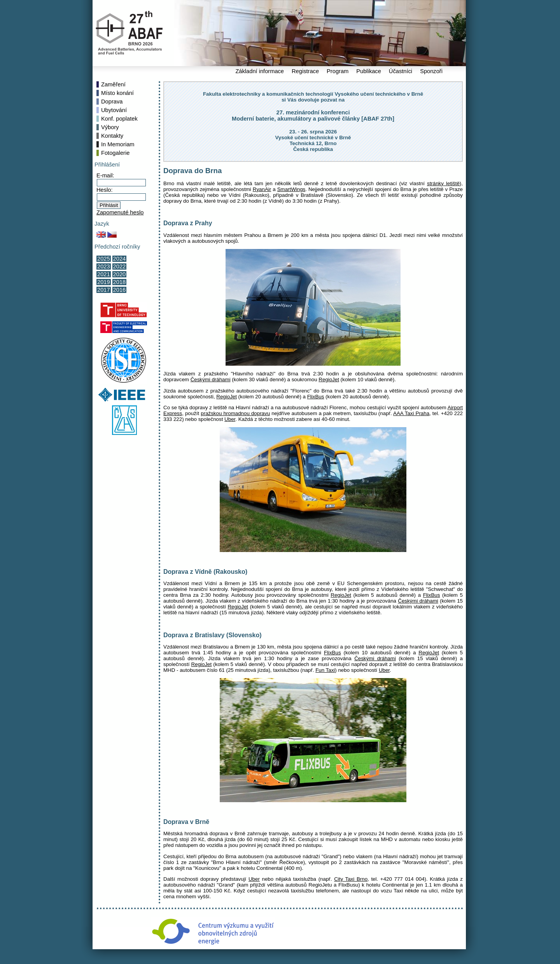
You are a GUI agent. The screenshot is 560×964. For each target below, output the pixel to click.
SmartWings (291, 189)
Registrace (305, 71)
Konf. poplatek (119, 119)
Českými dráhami (211, 379)
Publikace (369, 71)
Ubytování (114, 110)
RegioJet (329, 379)
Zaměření (113, 84)
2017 (104, 290)
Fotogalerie (115, 153)
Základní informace (260, 71)
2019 (104, 282)
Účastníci (401, 71)
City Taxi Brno (351, 879)
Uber (230, 419)
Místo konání (117, 93)
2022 (120, 266)
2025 (104, 259)
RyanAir (262, 189)
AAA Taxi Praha (411, 413)
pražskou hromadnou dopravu (235, 413)
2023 (104, 266)
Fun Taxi (325, 670)
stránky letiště (443, 183)
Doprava (112, 102)
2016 (120, 290)
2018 (120, 282)
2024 (120, 259)
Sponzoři (431, 71)
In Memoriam (118, 144)
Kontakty (112, 136)
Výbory (110, 127)
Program (338, 71)
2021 (104, 274)
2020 (120, 274)
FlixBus (316, 397)
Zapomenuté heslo (120, 212)
